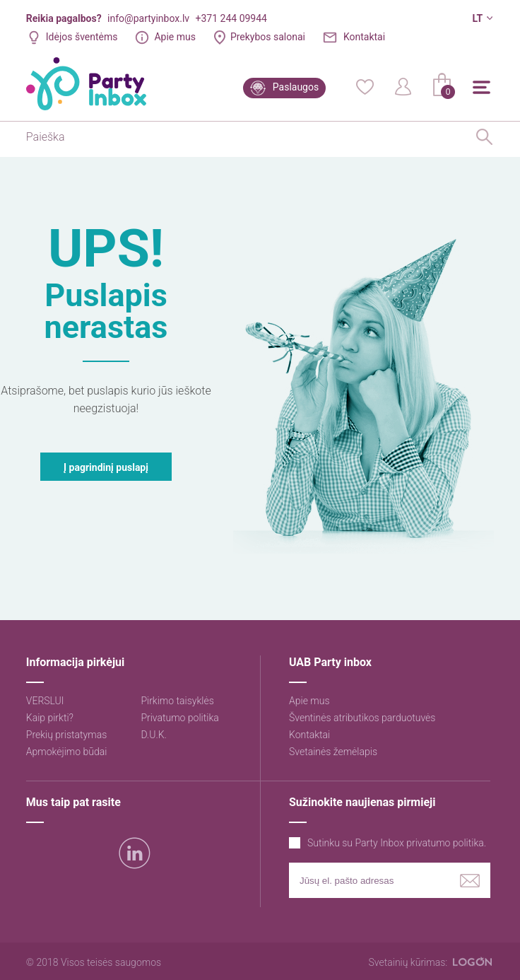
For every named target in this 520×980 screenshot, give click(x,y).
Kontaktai (364, 37)
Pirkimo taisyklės (177, 701)
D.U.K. (154, 735)
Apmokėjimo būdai (67, 752)
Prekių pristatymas (66, 735)
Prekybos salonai (268, 37)
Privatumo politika (179, 718)
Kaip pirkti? (50, 718)
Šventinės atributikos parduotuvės (362, 718)
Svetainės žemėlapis (333, 752)
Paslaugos (296, 87)
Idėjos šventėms (82, 37)
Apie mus (175, 37)
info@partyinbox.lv (148, 18)
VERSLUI (45, 701)
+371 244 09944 (231, 18)
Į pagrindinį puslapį (106, 467)
